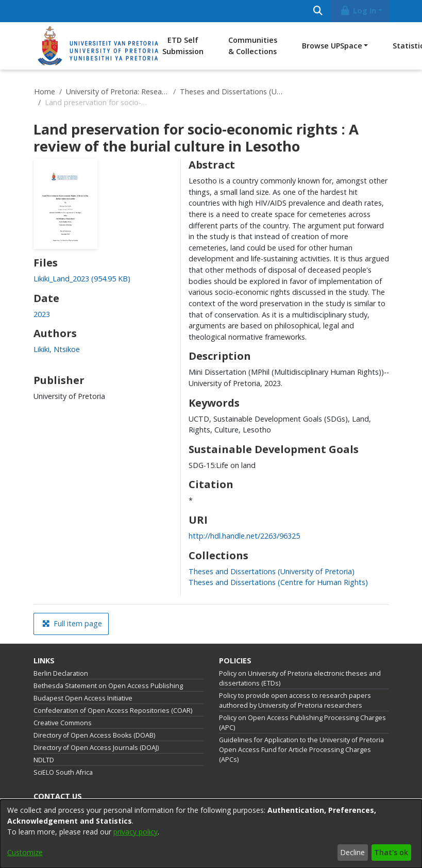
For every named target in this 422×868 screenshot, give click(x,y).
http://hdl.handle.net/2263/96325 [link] (244, 536)
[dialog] (211, 834)
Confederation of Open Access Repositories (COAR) (113, 711)
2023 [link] (42, 314)
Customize (25, 852)
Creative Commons (63, 723)
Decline (352, 852)
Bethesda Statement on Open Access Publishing (108, 686)
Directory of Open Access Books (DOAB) (94, 735)
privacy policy (136, 832)
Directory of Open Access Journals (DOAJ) (96, 748)
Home (45, 91)
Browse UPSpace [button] (332, 46)
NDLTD (44, 760)
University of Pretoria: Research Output (117, 91)
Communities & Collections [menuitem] (253, 46)
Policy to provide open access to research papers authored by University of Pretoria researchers (295, 700)
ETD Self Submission (183, 46)
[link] (82, 279)
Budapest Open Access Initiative (83, 698)
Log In (358, 11)
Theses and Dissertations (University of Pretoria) (231, 91)
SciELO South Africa (63, 772)
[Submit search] (318, 11)
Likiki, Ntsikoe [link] (57, 349)
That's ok (391, 852)
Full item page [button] (72, 623)
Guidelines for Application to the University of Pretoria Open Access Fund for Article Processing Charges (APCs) (301, 750)
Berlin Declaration (61, 673)
